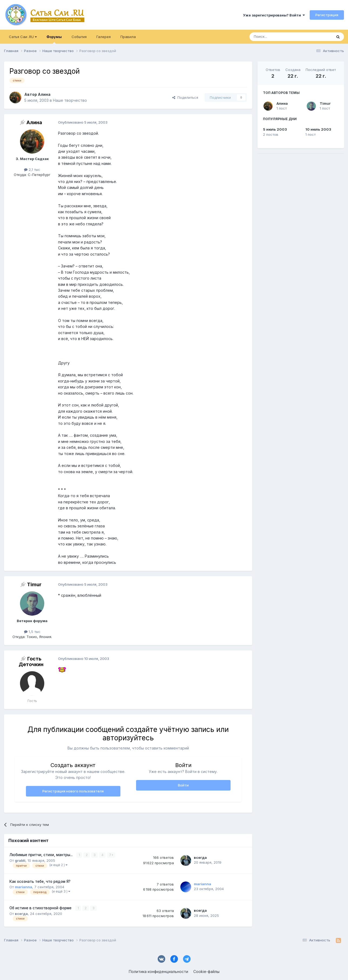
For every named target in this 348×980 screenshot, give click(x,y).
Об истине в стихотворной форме (41, 908)
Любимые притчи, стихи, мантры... (42, 855)
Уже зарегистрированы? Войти (274, 15)
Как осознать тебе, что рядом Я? (40, 881)
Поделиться (185, 97)
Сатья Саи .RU (23, 37)
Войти (183, 785)
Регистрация (327, 15)
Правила (128, 37)
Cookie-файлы (206, 971)
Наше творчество (70, 100)
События (79, 37)
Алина (282, 103)
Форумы (54, 39)
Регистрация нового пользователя (73, 791)
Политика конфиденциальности (158, 971)
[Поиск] (278, 37)
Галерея (104, 37)
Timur (325, 103)
